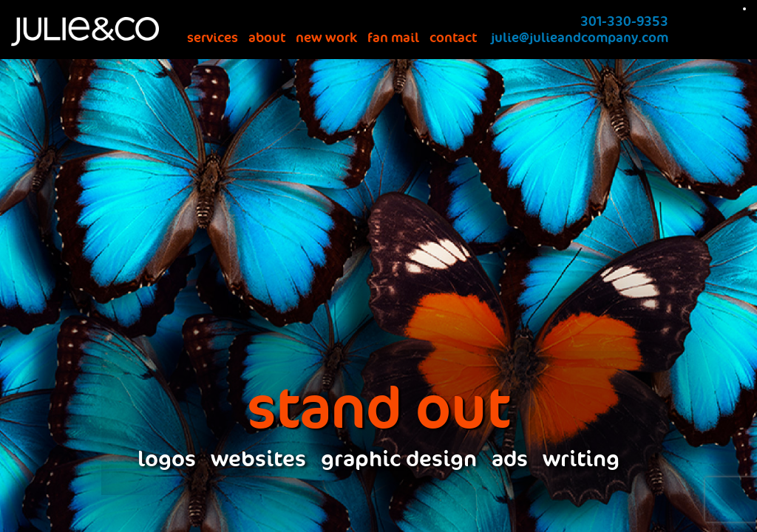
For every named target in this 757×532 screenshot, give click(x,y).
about (267, 38)
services (213, 38)
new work (326, 38)
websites (258, 459)
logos (167, 459)
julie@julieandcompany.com (580, 38)
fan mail (393, 38)
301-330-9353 (624, 21)
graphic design (399, 459)
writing (581, 459)
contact (453, 38)
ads (510, 459)
